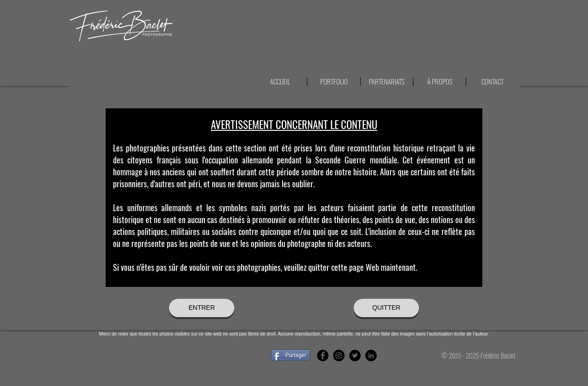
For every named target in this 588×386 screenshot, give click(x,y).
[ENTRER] (202, 308)
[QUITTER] (386, 308)
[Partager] (291, 355)
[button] (492, 81)
